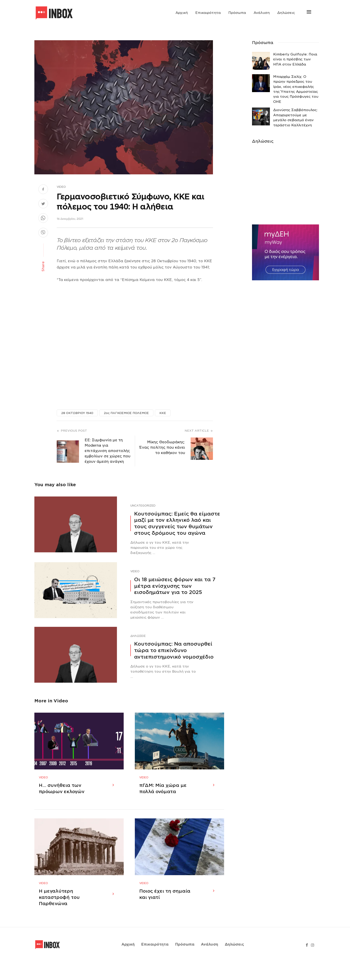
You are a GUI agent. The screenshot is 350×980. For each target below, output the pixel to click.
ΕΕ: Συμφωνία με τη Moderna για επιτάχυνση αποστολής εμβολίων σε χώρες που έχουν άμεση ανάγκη (107, 451)
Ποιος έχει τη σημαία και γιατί (165, 912)
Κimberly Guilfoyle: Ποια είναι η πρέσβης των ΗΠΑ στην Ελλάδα (295, 59)
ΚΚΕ (163, 413)
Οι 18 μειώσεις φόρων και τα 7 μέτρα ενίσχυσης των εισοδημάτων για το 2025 (175, 586)
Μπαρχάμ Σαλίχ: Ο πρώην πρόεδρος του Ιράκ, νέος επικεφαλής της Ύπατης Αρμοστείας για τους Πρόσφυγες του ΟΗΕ (296, 89)
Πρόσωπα (237, 13)
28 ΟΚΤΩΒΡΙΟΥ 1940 (77, 413)
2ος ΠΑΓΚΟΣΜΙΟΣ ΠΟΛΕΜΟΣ (126, 413)
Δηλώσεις (286, 13)
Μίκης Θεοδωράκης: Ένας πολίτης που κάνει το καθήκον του (162, 447)
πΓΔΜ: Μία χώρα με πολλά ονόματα (163, 797)
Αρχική (182, 13)
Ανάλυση (262, 13)
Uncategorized (143, 506)
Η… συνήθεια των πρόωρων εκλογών (62, 797)
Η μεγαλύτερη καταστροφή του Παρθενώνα (59, 915)
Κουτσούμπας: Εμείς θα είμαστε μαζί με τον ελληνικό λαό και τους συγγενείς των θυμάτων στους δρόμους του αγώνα (177, 523)
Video (61, 187)
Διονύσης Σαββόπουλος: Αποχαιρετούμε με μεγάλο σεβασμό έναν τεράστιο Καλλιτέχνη (295, 117)
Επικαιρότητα (208, 13)
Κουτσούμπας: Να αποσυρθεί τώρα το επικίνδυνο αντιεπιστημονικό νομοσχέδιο (174, 650)
